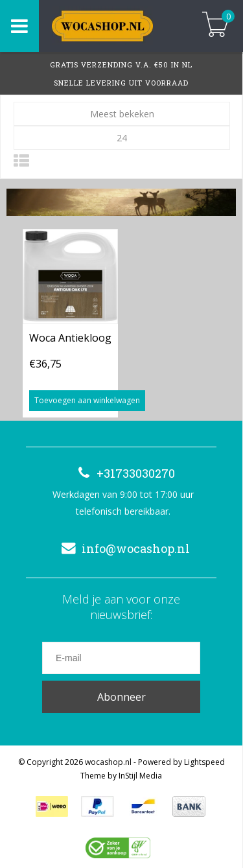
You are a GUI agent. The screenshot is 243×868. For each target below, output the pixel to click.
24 (122, 138)
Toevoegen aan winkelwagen (87, 400)
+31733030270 (123, 473)
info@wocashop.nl (123, 548)
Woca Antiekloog (70, 338)
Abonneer (121, 697)
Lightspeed (204, 762)
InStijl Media (140, 776)
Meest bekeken (122, 114)
